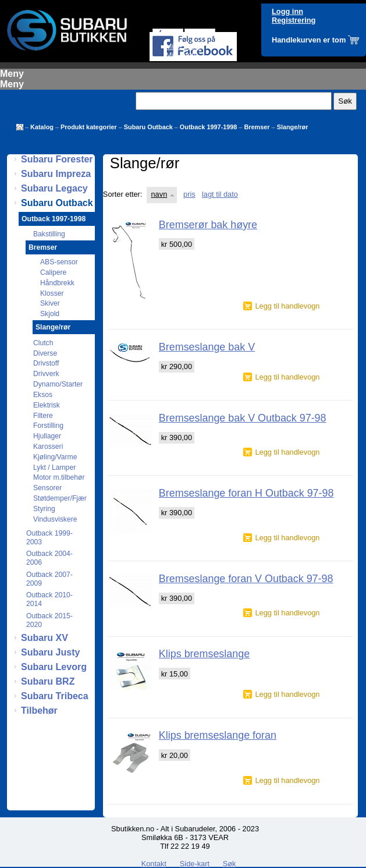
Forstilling (48, 426)
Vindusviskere (55, 519)
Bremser (257, 127)
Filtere (43, 416)
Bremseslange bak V (207, 347)
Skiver (50, 303)
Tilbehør (39, 711)
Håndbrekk (57, 283)
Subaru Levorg (54, 667)
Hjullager (47, 436)
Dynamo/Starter (58, 384)
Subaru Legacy (54, 188)
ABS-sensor (59, 262)
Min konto (182, 55)
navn (159, 194)
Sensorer (47, 488)
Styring (44, 509)
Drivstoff (46, 363)
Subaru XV (45, 638)
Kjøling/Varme (55, 457)
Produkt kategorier (89, 127)
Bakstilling (49, 234)
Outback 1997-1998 (209, 127)
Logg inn (287, 11)
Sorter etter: (123, 194)
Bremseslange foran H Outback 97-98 (246, 493)
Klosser (52, 293)
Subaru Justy (50, 652)
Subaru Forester (57, 159)
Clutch (43, 343)
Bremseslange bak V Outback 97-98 (243, 418)
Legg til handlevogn (287, 306)
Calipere (53, 272)
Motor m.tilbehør (59, 477)
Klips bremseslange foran (218, 735)
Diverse (45, 353)
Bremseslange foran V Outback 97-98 (246, 579)
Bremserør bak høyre (208, 225)
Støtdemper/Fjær (60, 498)
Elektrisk (47, 405)
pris (189, 194)
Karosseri (48, 447)
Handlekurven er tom (309, 40)
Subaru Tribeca (55, 696)
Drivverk (46, 374)
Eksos (43, 395)
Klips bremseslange (204, 654)
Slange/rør (293, 127)
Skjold (50, 314)
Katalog (42, 127)
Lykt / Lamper (54, 467)
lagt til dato (220, 194)
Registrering (294, 20)
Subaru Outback (148, 127)
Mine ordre (184, 46)
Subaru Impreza (56, 174)
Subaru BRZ (48, 681)
